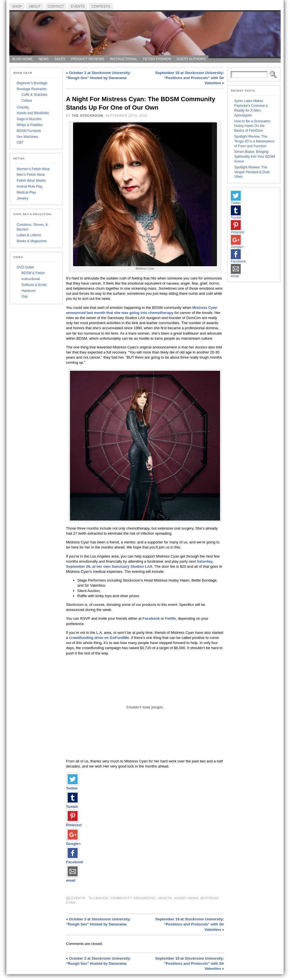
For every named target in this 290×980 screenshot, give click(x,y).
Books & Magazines (32, 241)
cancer (101, 898)
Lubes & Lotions (29, 235)
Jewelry (23, 198)
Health (165, 898)
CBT (20, 142)
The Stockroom (88, 116)
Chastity (23, 107)
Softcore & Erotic (34, 285)
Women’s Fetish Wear (33, 169)
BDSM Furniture (29, 131)
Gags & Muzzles (29, 119)
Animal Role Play (30, 187)
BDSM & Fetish (33, 273)
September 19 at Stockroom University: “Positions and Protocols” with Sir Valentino (190, 78)
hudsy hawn (186, 898)
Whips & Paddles (30, 125)
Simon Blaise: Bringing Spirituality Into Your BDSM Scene (255, 157)
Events (78, 898)
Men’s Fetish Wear (31, 175)
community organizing (133, 898)
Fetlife (170, 618)
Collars (27, 101)
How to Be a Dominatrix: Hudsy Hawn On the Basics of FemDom (252, 126)
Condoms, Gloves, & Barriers (32, 227)
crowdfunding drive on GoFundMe (99, 638)
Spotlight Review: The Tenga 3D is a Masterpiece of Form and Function (254, 141)
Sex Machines (27, 137)
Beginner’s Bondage (32, 83)
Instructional (31, 279)
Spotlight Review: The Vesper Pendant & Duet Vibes (252, 172)
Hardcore (28, 291)
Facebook (151, 618)
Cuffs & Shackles (34, 95)
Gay (25, 296)
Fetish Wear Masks (31, 181)
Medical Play (26, 192)
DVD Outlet (25, 267)
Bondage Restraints (32, 89)
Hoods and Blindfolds (33, 113)
